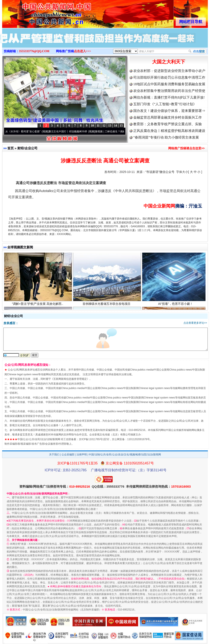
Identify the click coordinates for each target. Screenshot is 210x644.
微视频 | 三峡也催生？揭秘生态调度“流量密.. (122, 131)
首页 (10, 148)
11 (98, 126)
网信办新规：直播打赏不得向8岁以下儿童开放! (169, 97)
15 (121, 126)
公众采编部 (68, 455)
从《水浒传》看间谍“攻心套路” (25, 131)
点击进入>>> (82, 51)
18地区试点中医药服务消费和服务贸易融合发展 (169, 84)
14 (115, 126)
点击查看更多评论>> (195, 323)
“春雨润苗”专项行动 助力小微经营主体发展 (166, 137)
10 (92, 126)
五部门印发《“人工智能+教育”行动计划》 (165, 104)
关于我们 (54, 455)
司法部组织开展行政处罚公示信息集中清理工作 (169, 77)
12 (104, 126)
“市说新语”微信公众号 (160, 172)
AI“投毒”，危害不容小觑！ (176, 305)
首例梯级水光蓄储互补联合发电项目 (107, 305)
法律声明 (82, 455)
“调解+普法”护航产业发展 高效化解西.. (38, 305)
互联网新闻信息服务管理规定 (70, 379)
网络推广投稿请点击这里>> (186, 148)
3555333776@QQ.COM (34, 51)
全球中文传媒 (37, 12)
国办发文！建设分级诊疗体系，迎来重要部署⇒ (169, 111)
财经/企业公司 (27, 148)
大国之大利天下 (169, 62)
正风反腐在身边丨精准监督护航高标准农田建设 (169, 131)
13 (110, 126)
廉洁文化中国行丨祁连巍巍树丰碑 (70, 131)
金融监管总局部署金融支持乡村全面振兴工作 (168, 117)
